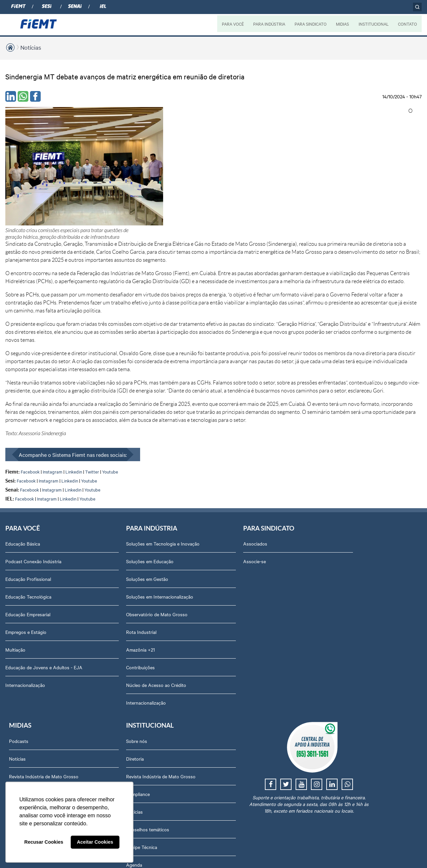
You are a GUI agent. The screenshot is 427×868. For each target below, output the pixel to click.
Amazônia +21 (103, 548)
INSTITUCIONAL (373, 24)
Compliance (337, 488)
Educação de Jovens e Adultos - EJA (39, 562)
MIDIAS (342, 24)
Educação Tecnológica (28, 488)
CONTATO (407, 24)
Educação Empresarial (28, 506)
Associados (179, 435)
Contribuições (103, 566)
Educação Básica (23, 435)
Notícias (31, 47)
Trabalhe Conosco (344, 577)
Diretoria (334, 453)
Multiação (15, 541)
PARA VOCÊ (232, 24)
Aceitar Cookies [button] (95, 842)
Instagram (53, 362)
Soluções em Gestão (109, 477)
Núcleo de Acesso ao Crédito (118, 583)
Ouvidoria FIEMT (343, 630)
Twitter (92, 362)
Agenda (334, 559)
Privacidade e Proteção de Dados (360, 665)
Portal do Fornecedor (348, 594)
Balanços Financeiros (347, 647)
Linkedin (74, 362)
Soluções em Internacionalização (122, 495)
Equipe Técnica (341, 541)
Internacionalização (25, 583)
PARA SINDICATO (310, 24)
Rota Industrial (104, 530)
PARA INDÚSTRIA (268, 24)
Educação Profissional (28, 471)
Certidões (335, 700)
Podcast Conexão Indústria (33, 453)
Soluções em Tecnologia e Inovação (115, 439)
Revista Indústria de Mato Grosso (281, 471)
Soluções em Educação (112, 460)
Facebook (30, 362)
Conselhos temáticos (347, 524)
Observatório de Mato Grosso (119, 513)
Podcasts (256, 435)
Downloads (337, 683)
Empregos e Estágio (26, 524)
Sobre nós (336, 435)
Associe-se (179, 453)
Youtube (110, 362)
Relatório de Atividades (270, 488)
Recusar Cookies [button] (44, 842)
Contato (334, 612)
